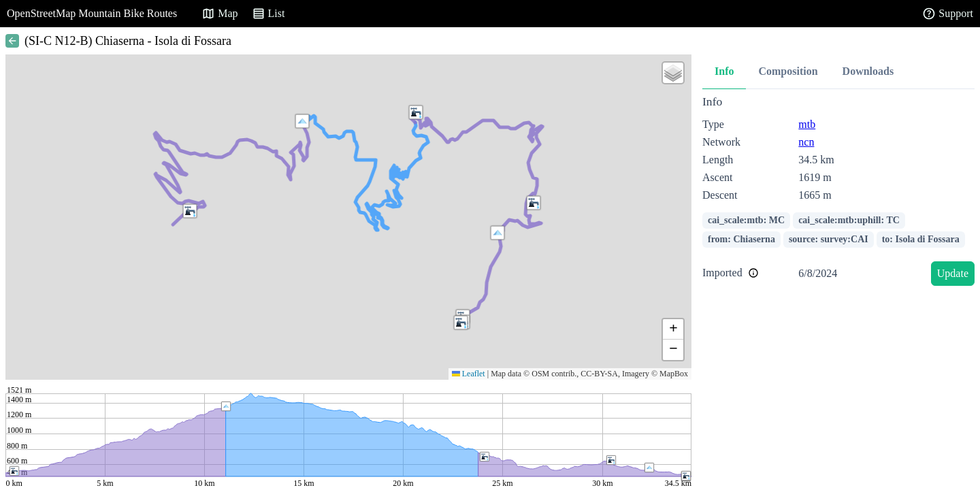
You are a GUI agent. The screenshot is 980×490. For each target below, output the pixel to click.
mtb (807, 124)
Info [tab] (724, 71)
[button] (534, 203)
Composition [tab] (788, 71)
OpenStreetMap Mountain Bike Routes (92, 13)
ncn (806, 142)
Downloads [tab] (868, 71)
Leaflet (469, 374)
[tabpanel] (838, 193)
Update (953, 273)
